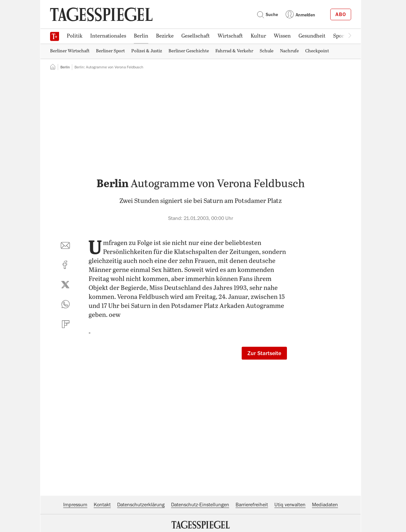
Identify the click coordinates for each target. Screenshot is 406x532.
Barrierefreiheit (252, 505)
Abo (341, 14)
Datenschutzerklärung (141, 505)
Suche (267, 14)
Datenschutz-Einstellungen (200, 505)
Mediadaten (325, 505)
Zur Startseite (264, 353)
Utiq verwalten (290, 505)
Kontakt (102, 505)
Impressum (75, 505)
